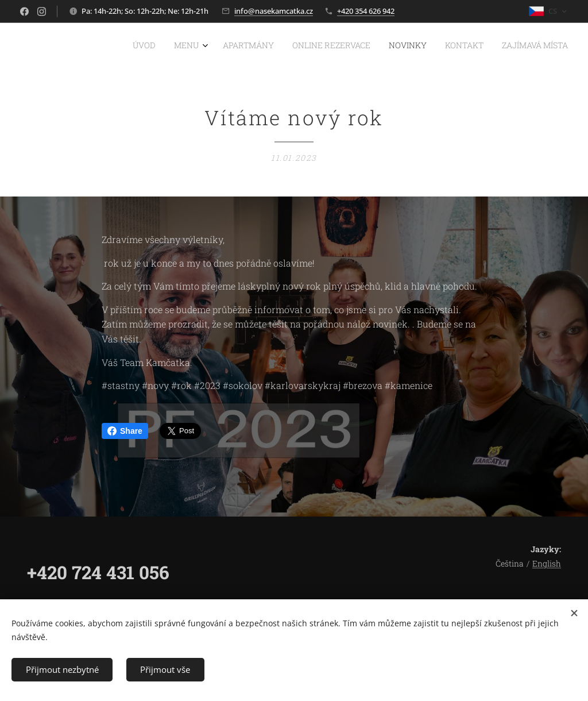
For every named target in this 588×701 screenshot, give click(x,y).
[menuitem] (455, 47)
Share (125, 431)
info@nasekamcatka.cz (274, 11)
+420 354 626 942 (366, 11)
